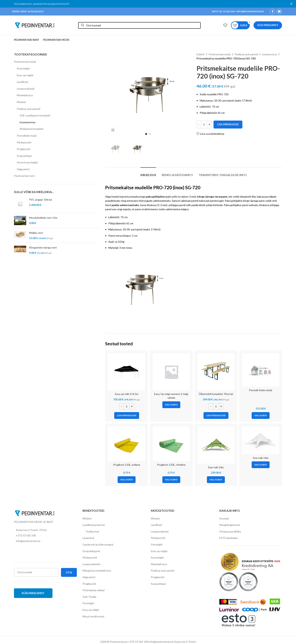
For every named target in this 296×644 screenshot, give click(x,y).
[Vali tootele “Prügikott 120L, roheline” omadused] (171, 480)
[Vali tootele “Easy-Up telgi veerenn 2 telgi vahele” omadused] (171, 405)
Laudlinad (22, 82)
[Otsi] (139, 25)
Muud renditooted (93, 616)
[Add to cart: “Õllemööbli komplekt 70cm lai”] (216, 415)
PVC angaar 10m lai (40, 200)
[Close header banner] (291, 4)
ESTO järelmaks (229, 538)
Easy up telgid (25, 75)
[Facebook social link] (272, 12)
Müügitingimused (230, 525)
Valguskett (23, 169)
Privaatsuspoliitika (230, 531)
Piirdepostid (24, 142)
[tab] (148, 173)
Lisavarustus (28, 122)
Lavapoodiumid (26, 89)
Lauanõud (88, 538)
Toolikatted (92, 531)
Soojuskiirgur (24, 156)
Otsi (69, 572)
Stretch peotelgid (27, 162)
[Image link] (35, 513)
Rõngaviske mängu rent (43, 247)
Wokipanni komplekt (32, 129)
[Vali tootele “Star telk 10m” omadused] (216, 480)
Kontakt (224, 518)
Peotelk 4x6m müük (261, 390)
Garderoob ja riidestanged (98, 544)
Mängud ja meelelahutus (97, 571)
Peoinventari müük (25, 62)
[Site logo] (35, 25)
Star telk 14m (261, 458)
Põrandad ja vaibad (93, 590)
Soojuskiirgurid (91, 551)
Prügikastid (24, 149)
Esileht (201, 54)
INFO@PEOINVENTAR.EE (250, 11)
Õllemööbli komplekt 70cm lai (216, 394)
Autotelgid (23, 68)
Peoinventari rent (24, 176)
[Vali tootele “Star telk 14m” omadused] (261, 465)
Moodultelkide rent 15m (43, 218)
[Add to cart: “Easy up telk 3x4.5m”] (127, 415)
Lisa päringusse (228, 124)
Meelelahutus (25, 95)
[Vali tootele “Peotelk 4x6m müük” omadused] (261, 415)
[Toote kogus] (204, 125)
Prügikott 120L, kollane (127, 465)
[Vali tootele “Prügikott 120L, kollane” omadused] (127, 480)
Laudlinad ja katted (94, 525)
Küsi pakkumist (268, 25)
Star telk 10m (216, 467)
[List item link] (45, 536)
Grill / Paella (89, 597)
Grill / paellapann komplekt (35, 115)
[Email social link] (279, 12)
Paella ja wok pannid (29, 109)
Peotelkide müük (27, 136)
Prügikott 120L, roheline (171, 465)
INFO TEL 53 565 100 (223, 11)
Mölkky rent (36, 233)
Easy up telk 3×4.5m (127, 394)
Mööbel (21, 102)
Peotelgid (88, 603)
